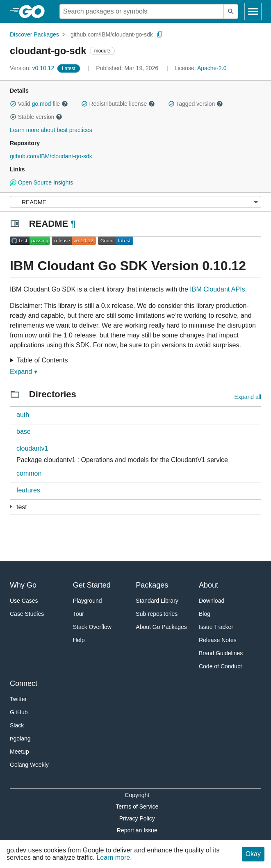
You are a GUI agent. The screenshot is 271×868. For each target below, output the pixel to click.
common (29, 473)
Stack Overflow (92, 627)
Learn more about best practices (51, 130)
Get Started (92, 585)
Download (212, 601)
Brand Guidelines (221, 653)
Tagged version (196, 104)
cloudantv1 (32, 448)
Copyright (137, 795)
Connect (24, 683)
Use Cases (24, 601)
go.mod (42, 104)
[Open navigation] (253, 11)
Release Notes (218, 640)
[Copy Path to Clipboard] (160, 34)
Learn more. (114, 858)
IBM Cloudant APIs (217, 289)
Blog (205, 614)
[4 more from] (11, 507)
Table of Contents (42, 360)
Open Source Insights (41, 182)
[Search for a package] (142, 11)
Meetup (19, 752)
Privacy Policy (137, 818)
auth (23, 415)
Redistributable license (118, 104)
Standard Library (157, 601)
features (28, 490)
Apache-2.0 (212, 68)
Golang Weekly (29, 765)
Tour (79, 614)
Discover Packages (34, 34)
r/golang (20, 738)
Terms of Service (137, 806)
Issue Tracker (216, 627)
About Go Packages (161, 627)
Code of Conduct (220, 666)
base (24, 432)
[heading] (35, 11)
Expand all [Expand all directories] (248, 397)
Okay (253, 854)
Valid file (39, 104)
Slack (17, 725)
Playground (88, 601)
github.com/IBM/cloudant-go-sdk (112, 34)
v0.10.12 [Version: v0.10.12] (33, 68)
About (208, 585)
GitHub (19, 712)
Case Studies (27, 614)
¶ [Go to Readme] (73, 224)
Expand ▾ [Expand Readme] (24, 372)
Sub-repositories (157, 614)
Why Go (23, 585)
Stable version (36, 117)
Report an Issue (137, 830)
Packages (152, 585)
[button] (13, 104)
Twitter (18, 699)
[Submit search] (231, 11)
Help (79, 640)
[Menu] (135, 202)
